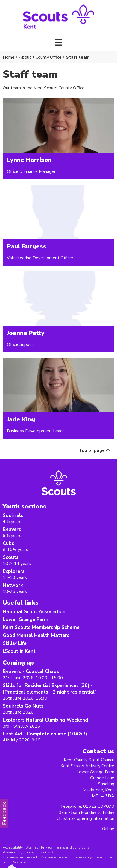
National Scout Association (34, 611)
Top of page (92, 450)
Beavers (12, 529)
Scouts (11, 557)
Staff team (78, 57)
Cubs (8, 543)
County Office (49, 57)
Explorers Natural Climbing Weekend (45, 720)
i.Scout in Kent (19, 651)
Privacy (47, 847)
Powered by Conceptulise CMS (28, 852)
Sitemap (32, 847)
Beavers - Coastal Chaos (31, 671)
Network (13, 585)
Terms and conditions (72, 847)
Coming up (18, 663)
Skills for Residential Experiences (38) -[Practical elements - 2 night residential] (50, 689)
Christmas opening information (85, 818)
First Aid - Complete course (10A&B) (45, 734)
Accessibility (13, 847)
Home (9, 57)
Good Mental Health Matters (36, 635)
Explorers (14, 571)
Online (108, 829)
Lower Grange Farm (26, 619)
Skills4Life (15, 643)
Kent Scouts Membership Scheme (41, 627)
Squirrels (13, 515)
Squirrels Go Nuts (23, 706)
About (25, 57)
